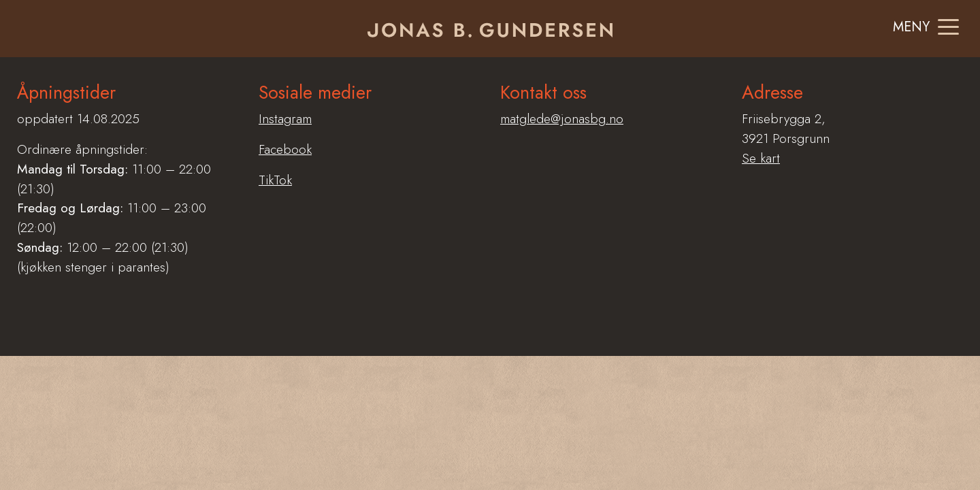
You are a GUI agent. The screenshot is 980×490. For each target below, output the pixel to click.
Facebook (285, 149)
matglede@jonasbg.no (562, 118)
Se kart (761, 158)
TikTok (275, 180)
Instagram (285, 118)
